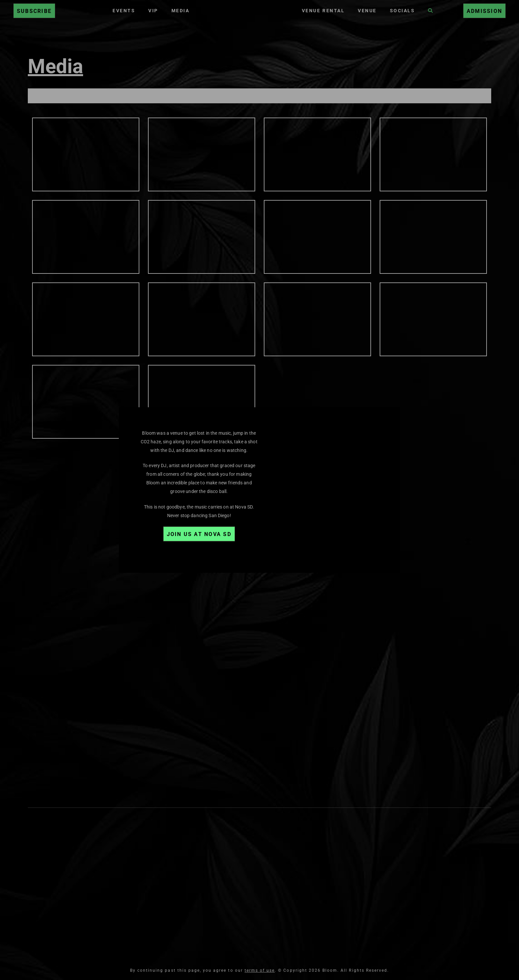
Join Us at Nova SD (199, 534)
